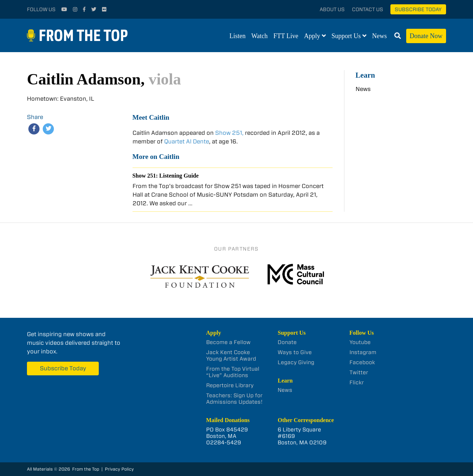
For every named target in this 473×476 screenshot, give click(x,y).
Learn (365, 75)
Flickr (357, 383)
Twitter (359, 372)
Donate (287, 342)
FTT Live (286, 36)
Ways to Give (295, 352)
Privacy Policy (119, 469)
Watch (260, 36)
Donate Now (426, 36)
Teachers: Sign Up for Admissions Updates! (234, 399)
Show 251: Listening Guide (166, 176)
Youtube (360, 342)
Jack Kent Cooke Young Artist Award (231, 356)
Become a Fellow (228, 342)
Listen (238, 36)
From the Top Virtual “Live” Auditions (233, 372)
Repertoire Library (230, 385)
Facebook (362, 362)
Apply (312, 36)
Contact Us (368, 9)
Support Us (346, 36)
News (379, 36)
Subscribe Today (418, 9)
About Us (332, 9)
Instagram (363, 352)
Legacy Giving (296, 362)
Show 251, (229, 133)
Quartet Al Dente (187, 141)
